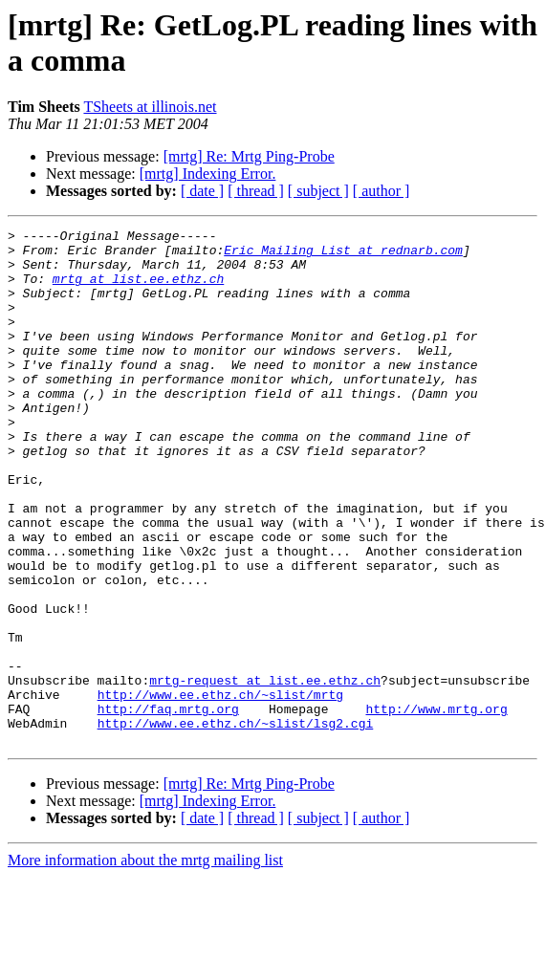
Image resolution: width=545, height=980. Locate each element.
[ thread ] (256, 191)
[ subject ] (318, 191)
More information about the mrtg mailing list (145, 963)
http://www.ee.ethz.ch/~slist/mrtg (220, 789)
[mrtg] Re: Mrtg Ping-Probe (249, 156)
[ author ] (381, 191)
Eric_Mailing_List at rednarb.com (343, 255)
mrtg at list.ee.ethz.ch (138, 290)
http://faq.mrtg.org (168, 806)
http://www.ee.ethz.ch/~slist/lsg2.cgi (236, 823)
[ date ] (202, 191)
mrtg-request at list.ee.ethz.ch (265, 772)
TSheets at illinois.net (150, 107)
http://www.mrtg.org (436, 806)
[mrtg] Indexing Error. (208, 174)
